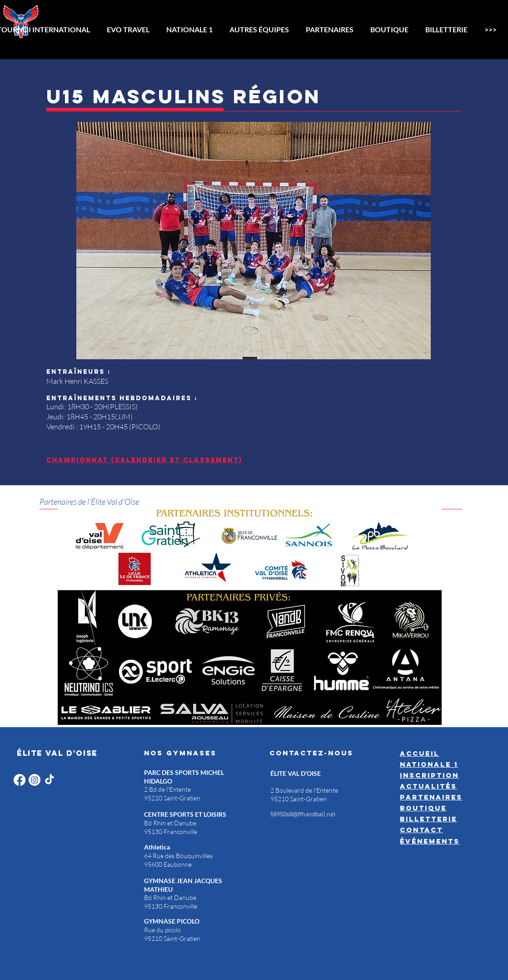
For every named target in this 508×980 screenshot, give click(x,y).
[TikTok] (50, 780)
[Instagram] (35, 780)
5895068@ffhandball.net (303, 815)
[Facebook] (20, 780)
